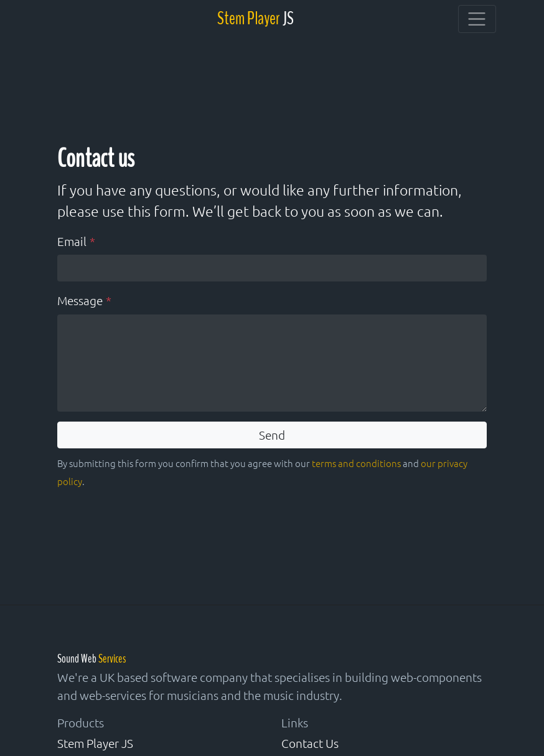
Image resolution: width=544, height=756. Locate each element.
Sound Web (91, 659)
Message (80, 300)
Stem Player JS (95, 743)
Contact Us (310, 743)
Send (272, 435)
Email (72, 241)
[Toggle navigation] (477, 19)
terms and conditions (356, 463)
